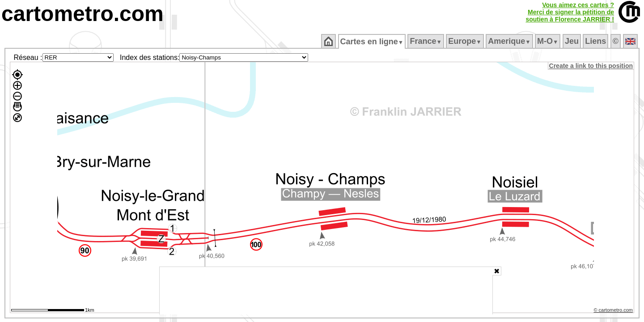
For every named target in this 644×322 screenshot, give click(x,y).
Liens (596, 41)
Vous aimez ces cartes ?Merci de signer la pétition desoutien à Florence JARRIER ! (570, 12)
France (426, 41)
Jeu (572, 41)
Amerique (510, 41)
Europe (466, 41)
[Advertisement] (326, 291)
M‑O (549, 41)
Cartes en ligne (372, 42)
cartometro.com (83, 14)
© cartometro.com (614, 311)
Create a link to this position (591, 66)
